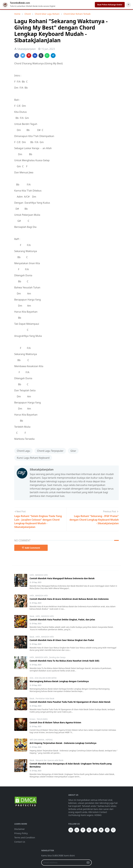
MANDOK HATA (41, 575)
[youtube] (89, 830)
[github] (113, 830)
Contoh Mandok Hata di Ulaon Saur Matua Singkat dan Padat (62, 640)
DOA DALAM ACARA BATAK (46, 678)
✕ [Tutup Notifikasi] (128, 5)
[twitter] (101, 830)
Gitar (73, 451)
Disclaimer (20, 829)
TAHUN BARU (42, 719)
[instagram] (107, 830)
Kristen (33, 719)
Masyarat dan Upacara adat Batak (49, 760)
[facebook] (95, 830)
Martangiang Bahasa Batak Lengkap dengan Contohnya (59, 681)
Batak (32, 616)
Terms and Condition (25, 837)
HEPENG (49, 740)
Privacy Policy (21, 833)
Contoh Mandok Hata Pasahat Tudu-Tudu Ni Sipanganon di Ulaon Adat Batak (70, 702)
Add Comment (31, 548)
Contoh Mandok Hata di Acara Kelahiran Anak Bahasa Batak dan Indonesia (69, 599)
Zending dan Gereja (57, 657)
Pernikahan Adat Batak (45, 699)
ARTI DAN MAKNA (37, 740)
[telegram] (71, 830)
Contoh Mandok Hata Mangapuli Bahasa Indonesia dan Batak (62, 578)
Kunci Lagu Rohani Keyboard (33, 458)
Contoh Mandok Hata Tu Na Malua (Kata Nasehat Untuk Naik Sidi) (64, 661)
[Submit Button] (88, 863)
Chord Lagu (23, 451)
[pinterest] (83, 830)
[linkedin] (77, 830)
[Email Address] (63, 863)
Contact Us (20, 842)
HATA (32, 575)
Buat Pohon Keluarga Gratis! (110, 5)
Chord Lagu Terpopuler (50, 451)
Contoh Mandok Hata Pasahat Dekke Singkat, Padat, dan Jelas (62, 620)
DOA (32, 678)
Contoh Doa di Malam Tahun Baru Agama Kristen (55, 722)
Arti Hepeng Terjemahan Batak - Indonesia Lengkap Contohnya (63, 743)
